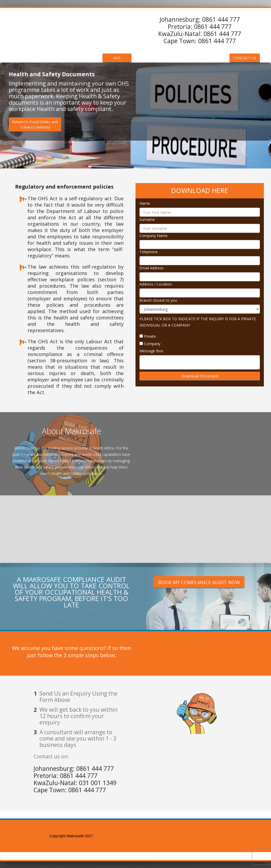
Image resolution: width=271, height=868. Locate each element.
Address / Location (157, 284)
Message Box (153, 351)
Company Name (155, 236)
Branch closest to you (160, 300)
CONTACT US (245, 58)
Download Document (200, 376)
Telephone (150, 252)
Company (152, 344)
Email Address (153, 268)
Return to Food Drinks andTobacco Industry (35, 124)
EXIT (117, 58)
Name (146, 203)
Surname (149, 219)
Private (150, 336)
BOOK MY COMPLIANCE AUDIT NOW (199, 582)
